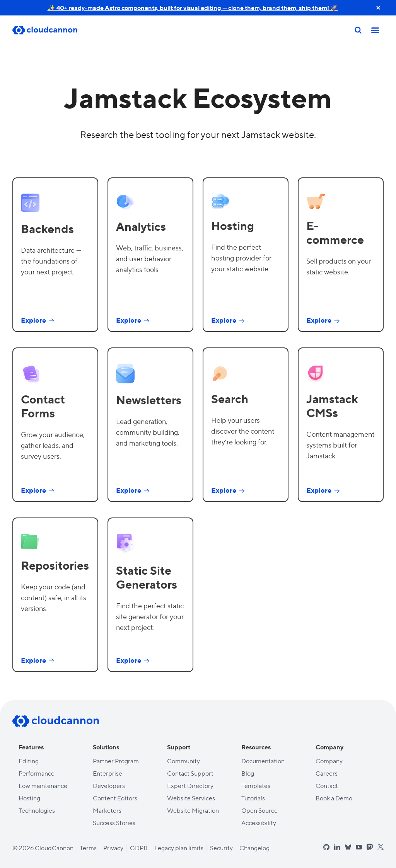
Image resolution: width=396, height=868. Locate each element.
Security (221, 848)
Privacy (113, 848)
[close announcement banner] (378, 8)
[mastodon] (370, 847)
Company (329, 761)
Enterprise (108, 773)
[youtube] (359, 847)
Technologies (37, 810)
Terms (88, 848)
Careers (327, 773)
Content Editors (115, 798)
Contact (327, 785)
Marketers (107, 810)
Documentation (263, 761)
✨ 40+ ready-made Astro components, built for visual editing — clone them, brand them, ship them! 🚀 (193, 8)
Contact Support (190, 773)
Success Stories (114, 823)
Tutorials (253, 798)
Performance (37, 773)
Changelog (254, 848)
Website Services (191, 798)
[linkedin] (337, 847)
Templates (256, 785)
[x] (381, 847)
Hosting (29, 798)
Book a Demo (334, 798)
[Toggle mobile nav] (375, 30)
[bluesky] (348, 847)
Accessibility (259, 823)
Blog (248, 773)
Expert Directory (190, 785)
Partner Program (116, 761)
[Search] (358, 30)
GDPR (139, 848)
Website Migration (193, 810)
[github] (326, 847)
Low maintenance (43, 785)
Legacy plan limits (179, 848)
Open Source (259, 810)
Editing (29, 761)
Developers (109, 785)
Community (183, 761)
